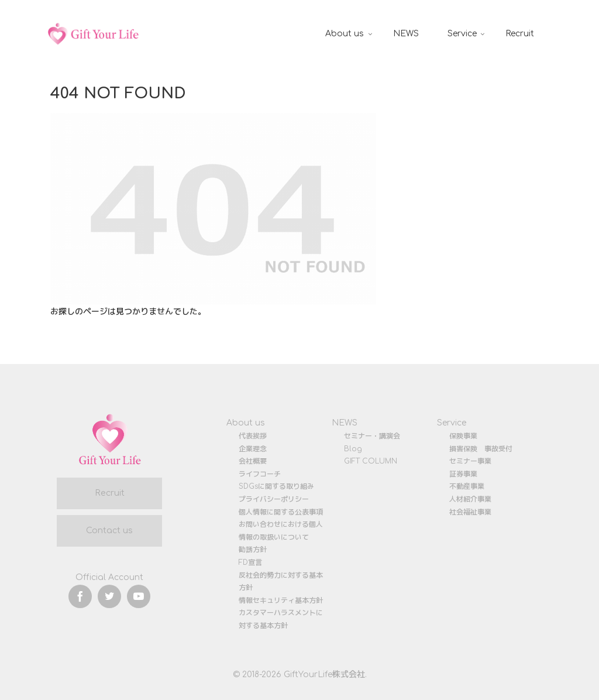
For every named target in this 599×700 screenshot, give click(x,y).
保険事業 (463, 436)
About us (246, 423)
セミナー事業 (470, 461)
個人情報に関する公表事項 (281, 512)
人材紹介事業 (470, 499)
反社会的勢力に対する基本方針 (281, 582)
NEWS (345, 423)
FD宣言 (250, 562)
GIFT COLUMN (371, 461)
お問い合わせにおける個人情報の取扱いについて (281, 531)
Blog (353, 449)
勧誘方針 (253, 550)
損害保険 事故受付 (481, 449)
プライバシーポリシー (274, 499)
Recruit (110, 493)
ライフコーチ (260, 474)
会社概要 (253, 461)
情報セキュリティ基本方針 (281, 601)
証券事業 (463, 474)
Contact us (109, 531)
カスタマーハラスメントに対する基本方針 (281, 619)
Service (452, 423)
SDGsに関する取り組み (276, 486)
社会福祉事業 (470, 512)
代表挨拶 (253, 436)
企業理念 (253, 449)
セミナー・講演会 (372, 436)
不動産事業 (467, 486)
